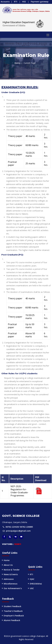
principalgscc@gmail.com (18, 531)
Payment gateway (40, 2)
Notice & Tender (12, 570)
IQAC (32, 579)
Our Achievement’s (13, 588)
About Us (8, 565)
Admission (9, 579)
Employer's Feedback (14, 616)
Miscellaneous (11, 584)
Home (17, 63)
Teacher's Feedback (13, 611)
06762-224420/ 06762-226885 (19, 527)
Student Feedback (12, 606)
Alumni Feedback (12, 620)
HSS (24, 2)
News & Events (11, 574)
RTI (16, 2)
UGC (32, 588)
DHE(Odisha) (36, 584)
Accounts (5, 2)
